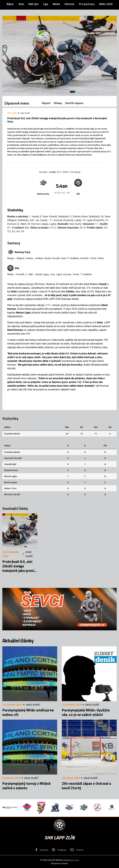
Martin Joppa (11, 482)
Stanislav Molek (12, 434)
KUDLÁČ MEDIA (54, 860)
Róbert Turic (10, 488)
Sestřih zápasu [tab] (74, 103)
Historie (69, 4)
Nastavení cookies (59, 863)
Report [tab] (46, 103)
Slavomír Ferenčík (13, 458)
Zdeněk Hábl (10, 464)
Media (56, 4)
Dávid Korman (11, 470)
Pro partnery (87, 4)
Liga (46, 4)
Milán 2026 (106, 4)
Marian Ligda (11, 476)
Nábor (10, 4)
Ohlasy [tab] (58, 103)
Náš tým (33, 4)
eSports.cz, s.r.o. (71, 860)
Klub (21, 4)
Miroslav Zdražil (12, 494)
